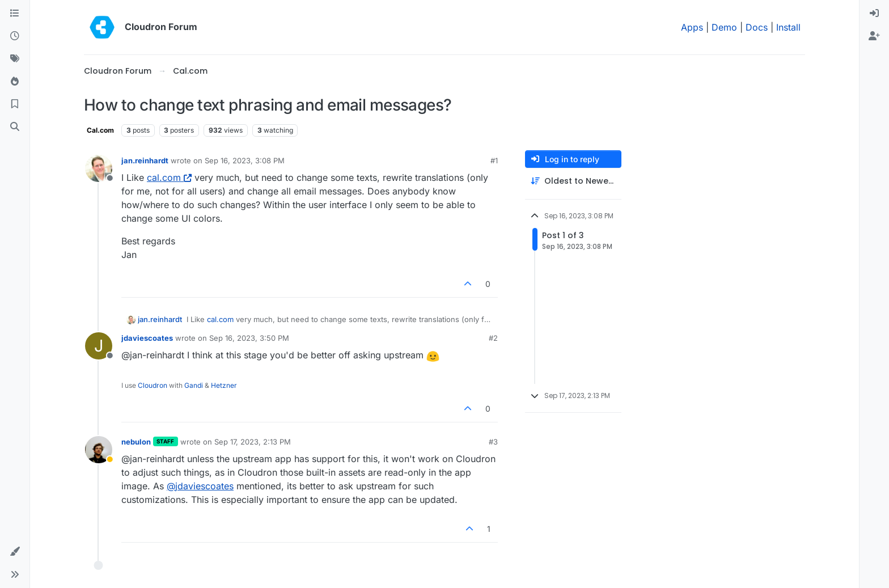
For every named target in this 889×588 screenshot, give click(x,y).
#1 (494, 160)
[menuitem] (874, 14)
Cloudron (153, 385)
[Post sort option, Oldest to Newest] (573, 181)
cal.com (169, 177)
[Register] (874, 36)
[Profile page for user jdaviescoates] (99, 346)
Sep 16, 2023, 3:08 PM (245, 160)
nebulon (136, 442)
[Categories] (15, 14)
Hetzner (224, 385)
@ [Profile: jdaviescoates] (200, 486)
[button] (15, 552)
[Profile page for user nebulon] (99, 450)
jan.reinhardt (145, 160)
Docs (757, 27)
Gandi (194, 385)
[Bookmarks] (15, 104)
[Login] (874, 14)
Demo (724, 27)
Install (788, 27)
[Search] (15, 127)
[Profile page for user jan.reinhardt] (99, 168)
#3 (493, 442)
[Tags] (15, 59)
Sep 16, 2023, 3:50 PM (249, 338)
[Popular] (15, 82)
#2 (493, 338)
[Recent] (15, 36)
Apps (692, 27)
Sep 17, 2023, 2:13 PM (253, 442)
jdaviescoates (147, 338)
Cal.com (100, 130)
